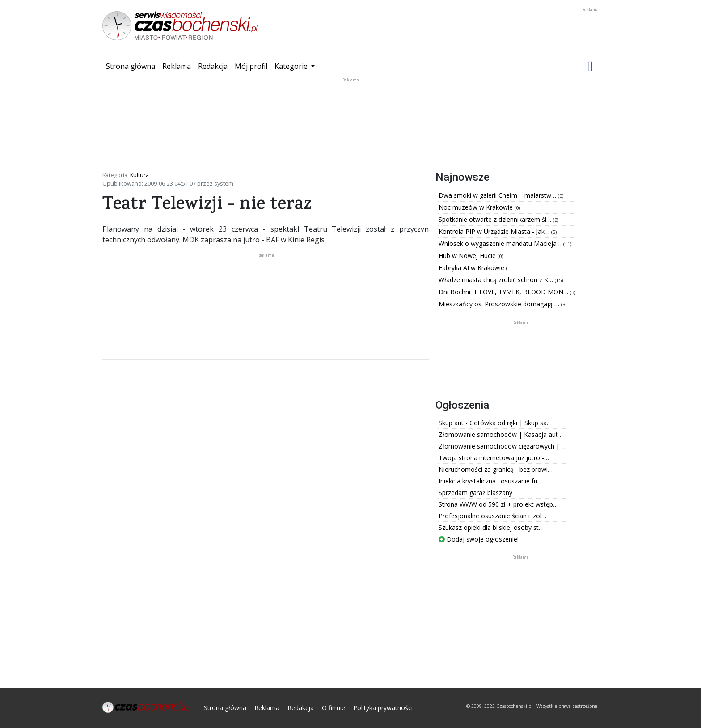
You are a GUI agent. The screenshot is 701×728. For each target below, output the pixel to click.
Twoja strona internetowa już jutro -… (494, 458)
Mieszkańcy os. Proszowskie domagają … (500, 304)
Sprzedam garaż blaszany (475, 493)
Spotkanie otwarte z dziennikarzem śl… (496, 219)
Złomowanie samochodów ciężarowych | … (503, 446)
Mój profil (251, 66)
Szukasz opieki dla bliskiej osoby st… (491, 527)
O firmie (334, 708)
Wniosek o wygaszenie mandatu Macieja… (501, 243)
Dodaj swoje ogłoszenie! (479, 539)
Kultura (139, 175)
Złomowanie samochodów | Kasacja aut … (502, 434)
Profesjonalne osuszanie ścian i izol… (492, 516)
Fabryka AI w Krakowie (472, 268)
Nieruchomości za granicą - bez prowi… (496, 469)
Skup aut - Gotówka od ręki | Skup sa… (495, 423)
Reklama (177, 66)
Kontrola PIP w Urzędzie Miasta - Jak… (495, 231)
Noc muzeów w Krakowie (477, 207)
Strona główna (132, 66)
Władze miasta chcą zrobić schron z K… (497, 280)
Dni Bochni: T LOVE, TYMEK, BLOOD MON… (504, 292)
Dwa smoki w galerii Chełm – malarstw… (498, 195)
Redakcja (213, 66)
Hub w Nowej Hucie (468, 256)
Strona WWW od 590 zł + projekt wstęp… (498, 504)
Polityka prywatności (383, 708)
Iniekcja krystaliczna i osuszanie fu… (490, 481)
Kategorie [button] (292, 66)
